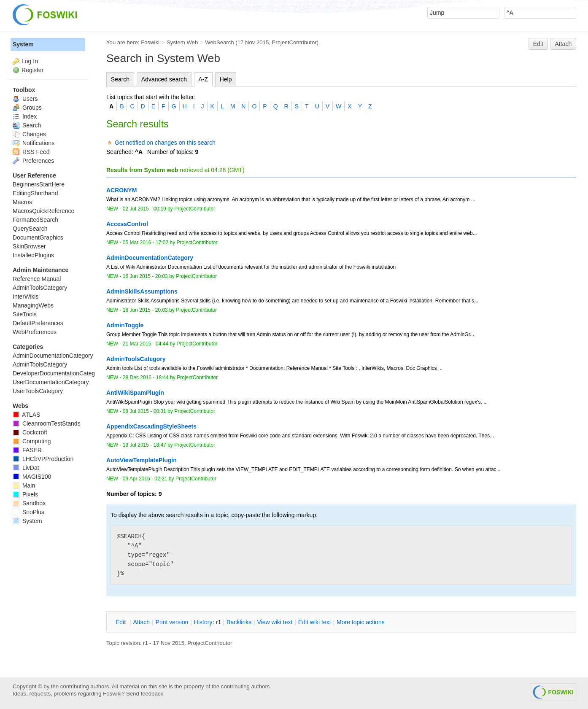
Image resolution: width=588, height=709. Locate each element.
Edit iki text (315, 622)
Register (32, 70)
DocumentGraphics (38, 237)
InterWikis (26, 297)
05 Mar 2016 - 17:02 (146, 243)
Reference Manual (37, 279)
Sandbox (29, 503)
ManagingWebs (33, 305)
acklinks (239, 622)
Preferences (33, 161)
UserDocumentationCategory (51, 382)
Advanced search (164, 79)
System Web (182, 42)
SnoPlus (28, 512)
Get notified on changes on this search (165, 143)
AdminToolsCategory (40, 288)
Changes (29, 134)
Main (24, 485)
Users (25, 99)
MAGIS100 (32, 477)
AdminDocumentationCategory (53, 356)
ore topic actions (361, 622)
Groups (27, 108)
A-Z (204, 79)
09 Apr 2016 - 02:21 (145, 479)
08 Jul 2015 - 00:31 (144, 411)
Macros (22, 202)
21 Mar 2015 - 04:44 (146, 344)
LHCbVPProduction (43, 459)
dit (121, 622)
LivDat (26, 468)
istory (203, 622)
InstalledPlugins (33, 255)
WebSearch (220, 42)
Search (120, 79)
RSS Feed (31, 152)
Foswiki (150, 42)
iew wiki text (275, 622)
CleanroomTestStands (47, 423)
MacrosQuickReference (43, 211)
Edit (538, 44)
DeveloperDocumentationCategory (58, 373)
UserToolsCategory (38, 391)
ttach (141, 622)
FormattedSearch (35, 220)
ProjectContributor (294, 42)
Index (25, 116)
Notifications (34, 143)
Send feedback (145, 694)
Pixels (25, 494)
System (23, 44)
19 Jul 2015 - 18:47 (144, 445)
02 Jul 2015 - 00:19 (144, 209)
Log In (30, 61)
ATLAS (26, 415)
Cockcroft (30, 432)
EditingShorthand (35, 193)
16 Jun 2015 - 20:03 (145, 276)
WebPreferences (35, 332)
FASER (27, 450)
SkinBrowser (29, 246)
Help (226, 79)
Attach (564, 44)
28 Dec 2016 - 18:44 (146, 377)
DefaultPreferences (38, 323)
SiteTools (25, 314)
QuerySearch (30, 229)
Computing (32, 441)
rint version (172, 622)
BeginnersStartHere (39, 184)
